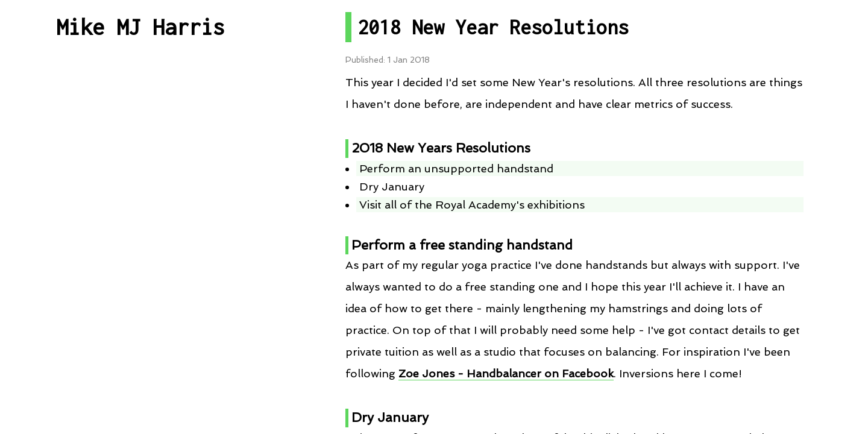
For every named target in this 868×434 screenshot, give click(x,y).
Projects (140, 195)
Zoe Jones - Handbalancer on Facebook (506, 373)
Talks (141, 239)
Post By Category (140, 151)
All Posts (140, 106)
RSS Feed (141, 284)
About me (141, 391)
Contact (140, 346)
